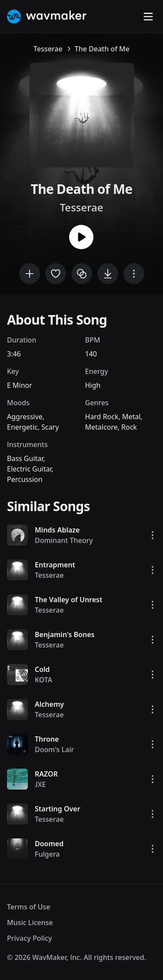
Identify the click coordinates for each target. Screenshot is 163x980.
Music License (30, 922)
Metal (131, 417)
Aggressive (25, 417)
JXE (40, 784)
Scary (50, 427)
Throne (47, 739)
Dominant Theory (64, 540)
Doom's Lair (54, 749)
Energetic (22, 427)
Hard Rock (102, 417)
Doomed (49, 844)
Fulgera (47, 854)
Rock (129, 427)
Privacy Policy (29, 938)
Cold (42, 669)
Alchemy (49, 704)
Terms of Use (28, 907)
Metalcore (101, 427)
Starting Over (58, 809)
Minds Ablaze (57, 530)
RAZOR (46, 774)
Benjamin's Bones (65, 634)
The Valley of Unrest (69, 600)
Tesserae (48, 49)
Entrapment (55, 565)
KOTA (43, 680)
